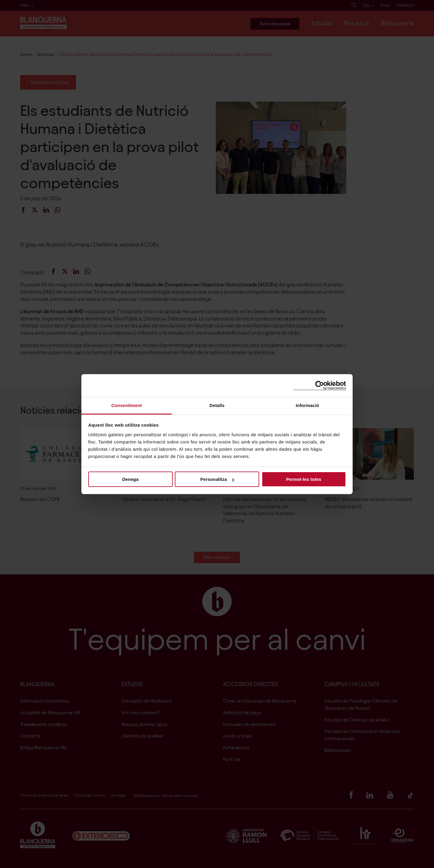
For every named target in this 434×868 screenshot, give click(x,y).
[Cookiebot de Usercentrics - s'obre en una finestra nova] (320, 385)
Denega (130, 479)
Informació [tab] (307, 405)
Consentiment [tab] (126, 405)
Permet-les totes (304, 479)
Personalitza (217, 479)
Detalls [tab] (217, 405)
